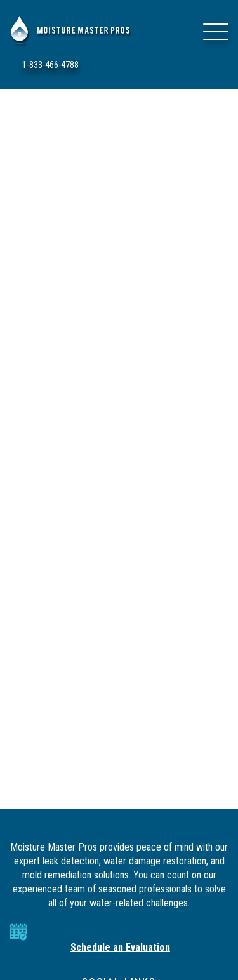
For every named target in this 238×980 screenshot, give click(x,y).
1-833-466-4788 (50, 65)
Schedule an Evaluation (120, 947)
